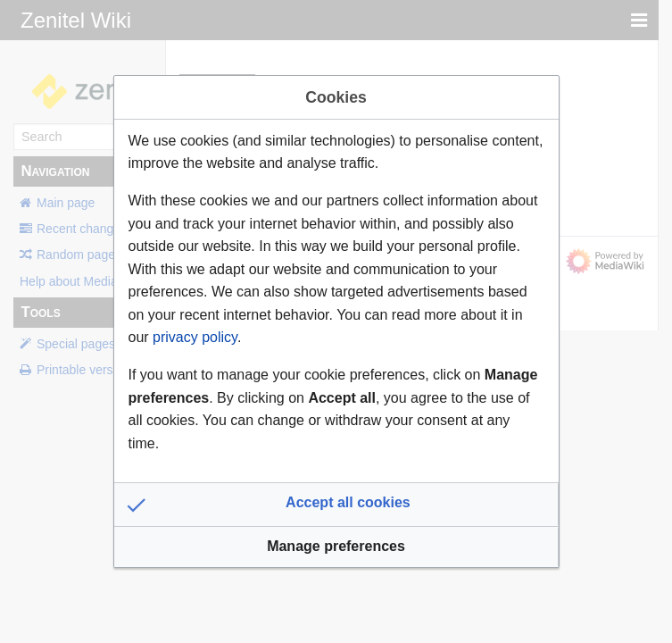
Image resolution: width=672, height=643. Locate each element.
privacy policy (195, 337)
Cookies (336, 97)
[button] (336, 505)
